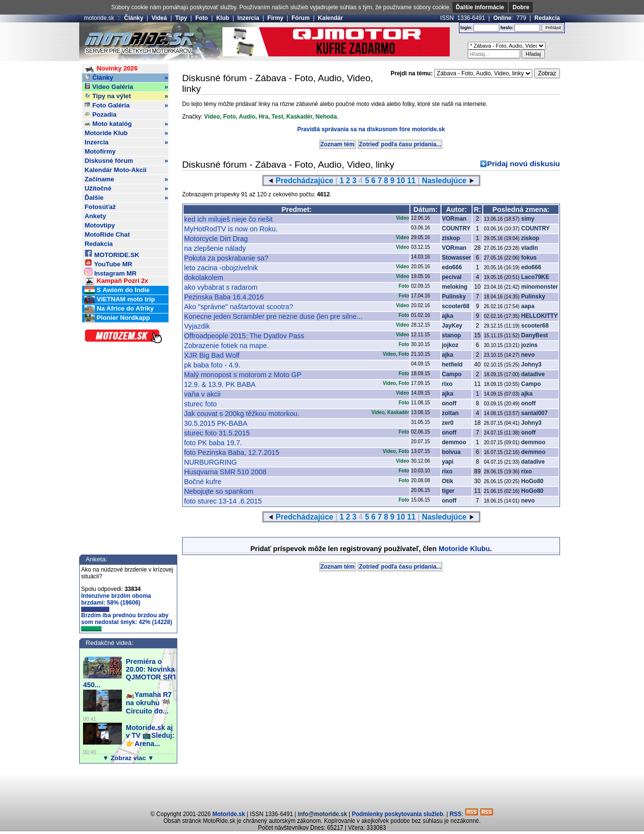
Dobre (521, 7)
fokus (529, 258)
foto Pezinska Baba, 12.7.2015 (232, 452)
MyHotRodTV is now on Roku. (231, 229)
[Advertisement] (322, 788)
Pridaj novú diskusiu (524, 164)
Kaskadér (299, 117)
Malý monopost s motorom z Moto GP (243, 375)
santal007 (534, 413)
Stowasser (457, 258)
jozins (529, 345)
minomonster (540, 287)
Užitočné (126, 189)
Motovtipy (100, 225)
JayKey (452, 326)
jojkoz (450, 345)
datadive (533, 374)
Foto (202, 18)
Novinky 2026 (111, 69)
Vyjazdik (197, 326)
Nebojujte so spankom (219, 491)
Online (502, 18)
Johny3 (531, 365)
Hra (263, 117)
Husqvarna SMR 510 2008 (225, 472)
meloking (455, 287)
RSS (456, 814)
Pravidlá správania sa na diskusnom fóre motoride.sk (371, 129)
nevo (528, 355)
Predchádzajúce (305, 181)
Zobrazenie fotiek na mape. (226, 346)
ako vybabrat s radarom (221, 287)
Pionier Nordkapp (117, 318)
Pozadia (101, 114)
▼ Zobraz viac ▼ (128, 758)
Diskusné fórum (126, 161)
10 (401, 181)
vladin (530, 248)
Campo (452, 374)
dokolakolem (204, 278)
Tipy (181, 18)
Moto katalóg (126, 124)
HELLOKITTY (539, 316)
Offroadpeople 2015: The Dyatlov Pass (244, 336)
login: (466, 28)
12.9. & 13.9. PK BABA (220, 384)
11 (411, 181)
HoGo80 (532, 481)
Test (277, 117)
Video (212, 117)
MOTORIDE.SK (112, 253)
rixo (447, 384)
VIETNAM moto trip (120, 300)
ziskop (451, 238)
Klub (223, 18)
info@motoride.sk (322, 814)
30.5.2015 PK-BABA (216, 423)
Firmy (276, 18)
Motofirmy (100, 151)
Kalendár (330, 18)
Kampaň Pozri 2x (116, 281)
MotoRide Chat (107, 235)
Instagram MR (110, 272)
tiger (448, 491)
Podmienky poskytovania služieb (397, 814)
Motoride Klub (126, 133)
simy (528, 219)
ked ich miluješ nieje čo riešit (228, 219)
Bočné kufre (203, 482)
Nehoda (326, 117)
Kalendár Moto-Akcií (116, 170)
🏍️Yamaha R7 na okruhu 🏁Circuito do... (149, 703)
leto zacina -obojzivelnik (221, 268)
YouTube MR (108, 263)
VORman (454, 219)
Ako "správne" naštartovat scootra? (239, 307)
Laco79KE (535, 277)
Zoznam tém (338, 144)
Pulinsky (454, 296)
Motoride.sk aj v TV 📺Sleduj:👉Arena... (150, 736)
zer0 (448, 423)
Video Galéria (126, 87)
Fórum (300, 18)
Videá (159, 18)
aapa (528, 306)
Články (134, 18)
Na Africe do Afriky (119, 309)
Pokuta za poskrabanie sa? (226, 258)
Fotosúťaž (100, 207)
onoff (449, 403)
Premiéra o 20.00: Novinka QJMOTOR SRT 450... (130, 673)
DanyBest (534, 335)
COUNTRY (456, 228)
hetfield (452, 365)
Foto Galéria (126, 105)
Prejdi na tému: (412, 73)
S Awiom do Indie (117, 290)
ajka (448, 316)
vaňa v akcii (202, 394)
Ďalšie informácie (480, 7)
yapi (448, 462)
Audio (247, 117)
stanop (451, 335)
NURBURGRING (211, 462)
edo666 (452, 267)
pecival (452, 277)
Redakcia (547, 18)
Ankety (95, 216)
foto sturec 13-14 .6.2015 (223, 501)
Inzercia (248, 18)
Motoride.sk (229, 814)
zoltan (450, 413)
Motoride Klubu (464, 549)
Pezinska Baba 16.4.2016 (224, 297)
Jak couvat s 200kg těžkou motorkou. (242, 414)
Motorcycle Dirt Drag (216, 239)
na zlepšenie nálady (215, 248)
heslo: (507, 28)
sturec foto (200, 404)
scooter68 (456, 306)
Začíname (126, 179)
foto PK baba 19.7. (213, 443)
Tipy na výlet (126, 96)
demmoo (454, 442)
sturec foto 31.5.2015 (217, 433)
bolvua (451, 452)
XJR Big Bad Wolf (212, 355)
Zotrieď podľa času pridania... (400, 144)
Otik (448, 481)
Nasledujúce (444, 181)
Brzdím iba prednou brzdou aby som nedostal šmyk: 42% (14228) (127, 622)
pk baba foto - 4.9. (212, 365)
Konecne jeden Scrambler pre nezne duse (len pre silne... (273, 316)
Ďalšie (126, 198)
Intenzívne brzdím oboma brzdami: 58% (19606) (116, 602)
